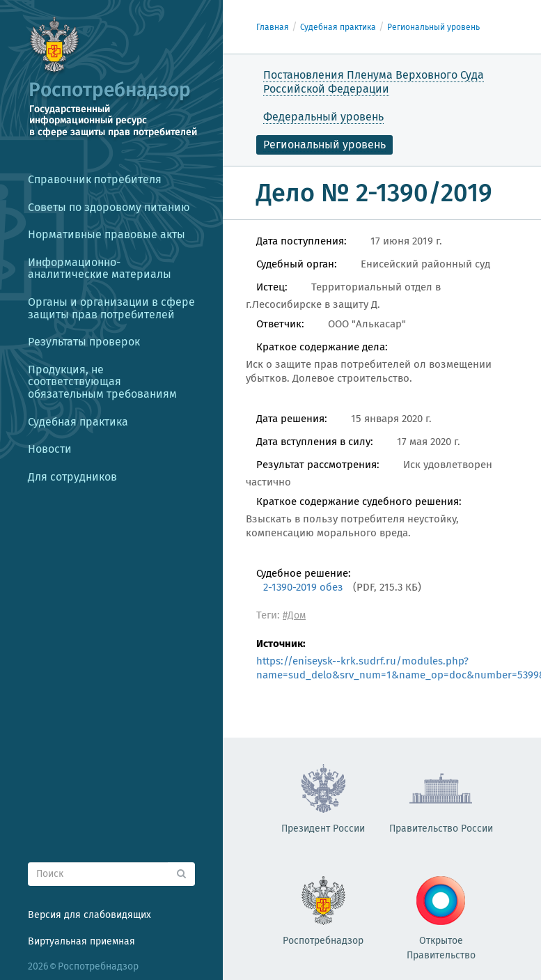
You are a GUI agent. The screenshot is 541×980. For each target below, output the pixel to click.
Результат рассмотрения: (318, 465)
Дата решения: (292, 419)
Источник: (281, 644)
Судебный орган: (297, 264)
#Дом (294, 615)
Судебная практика (338, 27)
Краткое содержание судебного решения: (359, 501)
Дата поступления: (301, 241)
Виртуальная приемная (81, 941)
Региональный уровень (433, 27)
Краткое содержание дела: (322, 347)
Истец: (272, 287)
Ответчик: (280, 324)
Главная (273, 27)
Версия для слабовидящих (89, 915)
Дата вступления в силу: (315, 442)
